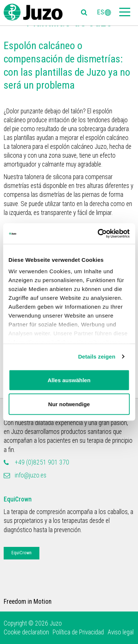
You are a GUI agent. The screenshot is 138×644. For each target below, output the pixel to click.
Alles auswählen (69, 380)
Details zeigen (97, 357)
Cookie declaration (26, 632)
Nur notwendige (69, 404)
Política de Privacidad (78, 632)
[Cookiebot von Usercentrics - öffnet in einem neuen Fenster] (98, 234)
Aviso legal (121, 632)
